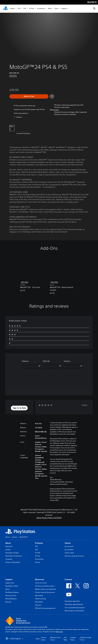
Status (8, 589)
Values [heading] (68, 543)
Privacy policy (44, 639)
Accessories (41, 9)
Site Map (65, 639)
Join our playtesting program (75, 608)
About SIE (9, 546)
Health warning (40, 599)
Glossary (38, 605)
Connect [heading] (68, 579)
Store (56, 9)
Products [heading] (39, 543)
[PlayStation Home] (5, 9)
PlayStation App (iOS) (72, 601)
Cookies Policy (73, 639)
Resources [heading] (40, 579)
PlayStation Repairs (12, 592)
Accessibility (69, 550)
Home (7, 537)
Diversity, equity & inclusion (74, 556)
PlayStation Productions (14, 556)
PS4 (25, 9)
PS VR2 (38, 553)
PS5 (19, 9)
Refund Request (11, 599)
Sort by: (67, 361)
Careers (8, 550)
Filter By (46, 361)
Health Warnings (56, 480)
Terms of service (41, 583)
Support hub (10, 583)
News (50, 9)
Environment (69, 546)
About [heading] (8, 543)
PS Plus (32, 9)
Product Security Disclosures (45, 592)
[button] (19, 408)
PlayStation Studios (12, 553)
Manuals (8, 602)
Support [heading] (9, 579)
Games (12, 9)
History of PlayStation (13, 562)
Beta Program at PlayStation (75, 611)
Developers (39, 602)
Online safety (69, 553)
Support (64, 9)
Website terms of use (56, 639)
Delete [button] (85, 405)
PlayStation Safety (12, 586)
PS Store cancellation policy (45, 586)
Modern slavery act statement (46, 589)
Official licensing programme (45, 608)
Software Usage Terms (86, 639)
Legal (38, 639)
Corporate (9, 559)
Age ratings (39, 595)
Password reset (11, 595)
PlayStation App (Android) (74, 604)
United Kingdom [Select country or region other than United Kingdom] (15, 639)
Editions (25, 361)
